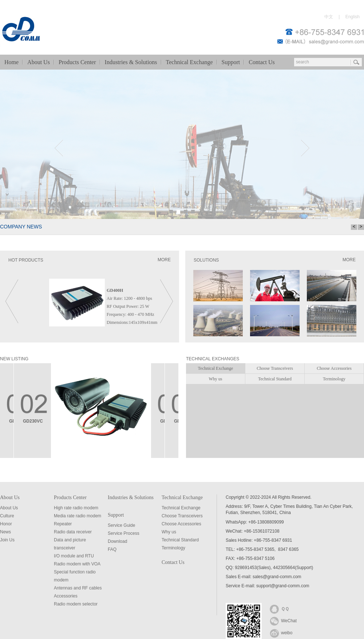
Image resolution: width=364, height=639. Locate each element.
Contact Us (262, 62)
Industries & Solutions (131, 62)
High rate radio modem (76, 508)
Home (11, 62)
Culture (7, 516)
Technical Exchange (189, 62)
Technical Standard (180, 540)
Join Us (7, 540)
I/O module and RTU (74, 556)
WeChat (283, 620)
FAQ (112, 549)
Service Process (124, 533)
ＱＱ (279, 608)
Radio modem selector (76, 604)
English (353, 17)
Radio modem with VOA (77, 564)
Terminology (173, 548)
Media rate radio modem (78, 516)
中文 (329, 17)
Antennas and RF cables (78, 588)
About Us (39, 62)
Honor (6, 524)
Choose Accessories (181, 524)
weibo (281, 632)
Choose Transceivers (182, 516)
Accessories (66, 596)
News (5, 532)
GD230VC (33, 421)
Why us (169, 532)
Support (231, 62)
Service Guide (121, 525)
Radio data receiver (73, 532)
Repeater (63, 524)
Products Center (77, 62)
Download (117, 541)
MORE (164, 260)
